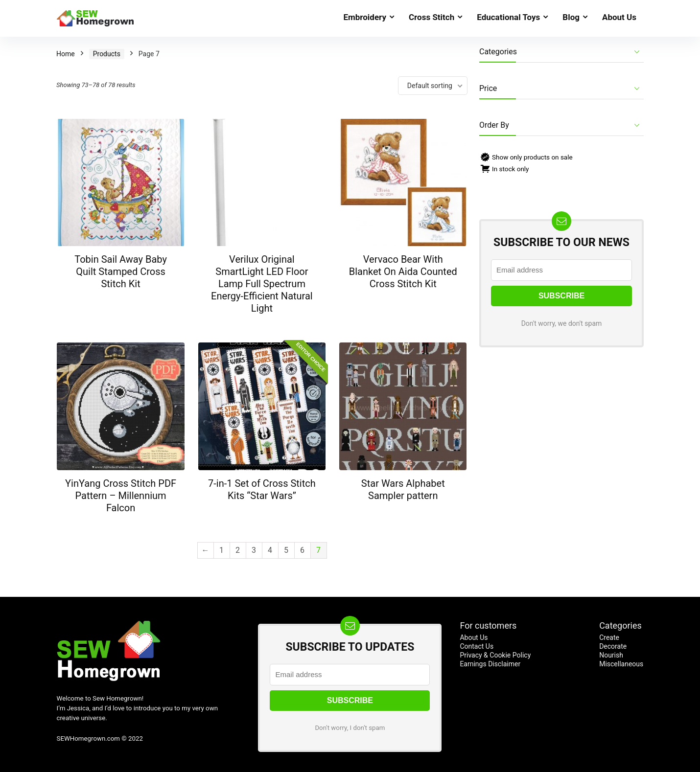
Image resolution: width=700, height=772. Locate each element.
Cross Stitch (432, 17)
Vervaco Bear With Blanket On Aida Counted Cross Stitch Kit (403, 272)
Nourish (611, 655)
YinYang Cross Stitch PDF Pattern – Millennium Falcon (121, 496)
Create (609, 637)
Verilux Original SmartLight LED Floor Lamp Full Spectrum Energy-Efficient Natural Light (262, 284)
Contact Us (477, 646)
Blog (571, 17)
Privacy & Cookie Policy (495, 655)
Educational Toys (508, 17)
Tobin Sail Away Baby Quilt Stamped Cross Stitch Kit (121, 272)
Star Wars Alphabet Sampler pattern (403, 489)
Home (66, 54)
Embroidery (365, 17)
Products (107, 54)
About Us (619, 17)
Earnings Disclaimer (490, 664)
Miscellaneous (621, 664)
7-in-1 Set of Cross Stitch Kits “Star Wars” (262, 489)
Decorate (613, 646)
